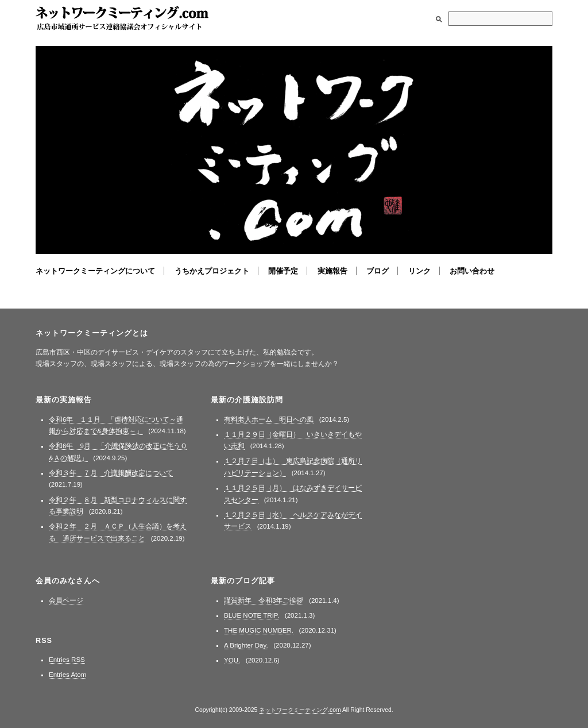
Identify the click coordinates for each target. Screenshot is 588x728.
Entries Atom (67, 675)
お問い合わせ (472, 271)
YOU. (232, 660)
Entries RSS (67, 660)
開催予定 (283, 271)
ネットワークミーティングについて (95, 271)
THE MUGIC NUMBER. (259, 630)
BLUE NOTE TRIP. (252, 615)
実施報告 (332, 271)
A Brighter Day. (246, 645)
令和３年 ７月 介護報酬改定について (111, 473)
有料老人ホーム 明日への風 (269, 419)
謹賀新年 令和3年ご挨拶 (264, 600)
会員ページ (66, 600)
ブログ (378, 271)
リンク (419, 271)
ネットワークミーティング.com (122, 19)
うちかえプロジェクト (212, 271)
